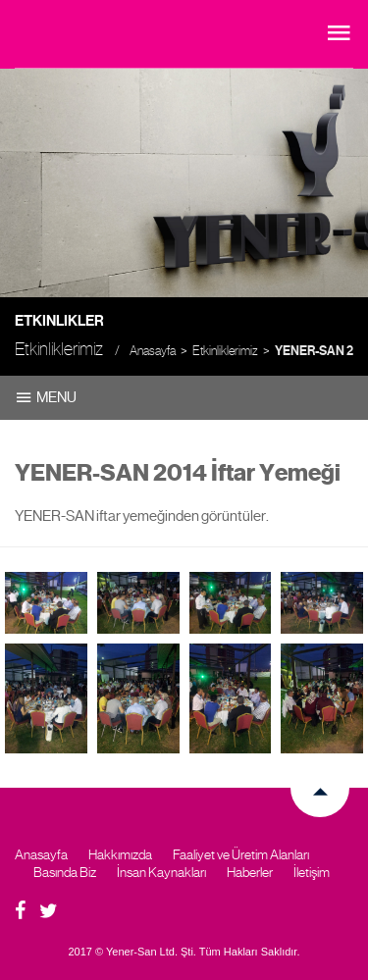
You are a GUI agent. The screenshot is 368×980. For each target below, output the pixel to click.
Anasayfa (153, 351)
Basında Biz (65, 872)
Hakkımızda (120, 854)
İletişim (312, 872)
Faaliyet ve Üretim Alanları (241, 854)
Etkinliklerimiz (225, 351)
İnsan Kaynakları (161, 872)
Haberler (250, 872)
